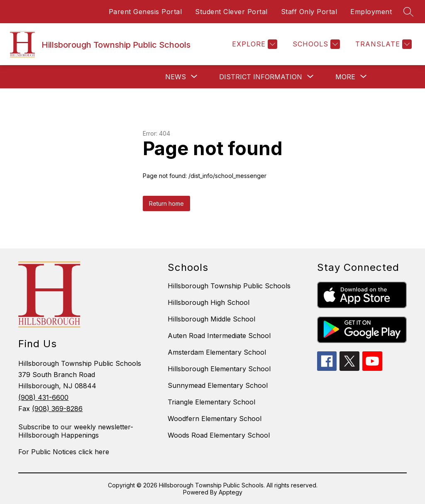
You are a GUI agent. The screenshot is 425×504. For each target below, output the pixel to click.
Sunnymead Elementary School (218, 385)
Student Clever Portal (231, 12)
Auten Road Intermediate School (219, 336)
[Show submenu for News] (176, 77)
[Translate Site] (382, 44)
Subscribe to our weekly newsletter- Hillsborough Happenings (76, 431)
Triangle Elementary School (211, 402)
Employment (371, 12)
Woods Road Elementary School (219, 435)
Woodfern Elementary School (215, 419)
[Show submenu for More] (345, 77)
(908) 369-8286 (57, 409)
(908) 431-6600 (43, 397)
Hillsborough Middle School (211, 319)
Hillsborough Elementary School (219, 369)
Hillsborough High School (209, 302)
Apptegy (231, 492)
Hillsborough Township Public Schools (229, 286)
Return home (166, 203)
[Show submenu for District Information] (261, 77)
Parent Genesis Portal (145, 12)
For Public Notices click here (64, 452)
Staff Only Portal (309, 12)
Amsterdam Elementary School (217, 352)
